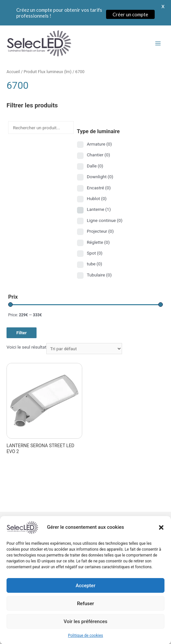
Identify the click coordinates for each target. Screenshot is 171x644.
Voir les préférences (85, 634)
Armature (99, 144)
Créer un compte (130, 14)
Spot (95, 253)
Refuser (85, 616)
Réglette (98, 242)
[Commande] (84, 349)
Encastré (99, 188)
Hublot (97, 198)
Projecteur (100, 231)
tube (94, 264)
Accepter (85, 598)
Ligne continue (105, 220)
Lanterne (99, 209)
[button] (161, 540)
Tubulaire (99, 275)
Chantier (98, 155)
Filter (22, 333)
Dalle (95, 166)
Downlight (100, 177)
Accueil (13, 72)
